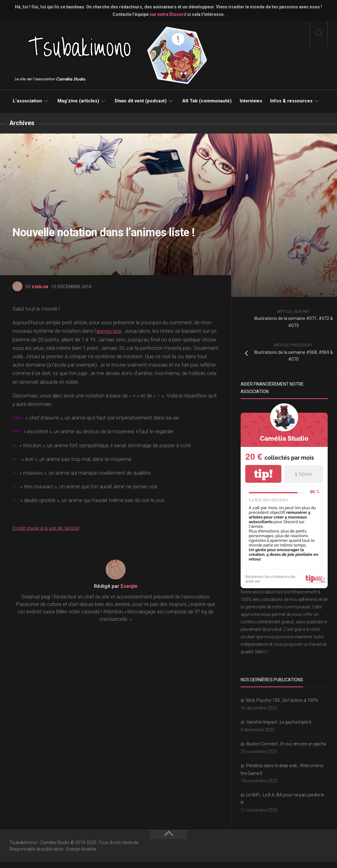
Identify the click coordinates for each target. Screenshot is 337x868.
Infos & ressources (291, 101)
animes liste (110, 330)
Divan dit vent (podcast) (141, 101)
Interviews (251, 101)
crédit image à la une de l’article (50, 527)
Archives (23, 123)
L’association (27, 101)
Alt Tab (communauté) (207, 101)
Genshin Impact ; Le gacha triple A (279, 722)
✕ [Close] (330, 11)
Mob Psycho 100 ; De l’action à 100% (282, 700)
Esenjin (41, 286)
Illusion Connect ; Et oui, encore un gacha (286, 744)
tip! (263, 474)
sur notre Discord (168, 14)
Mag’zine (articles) (78, 101)
